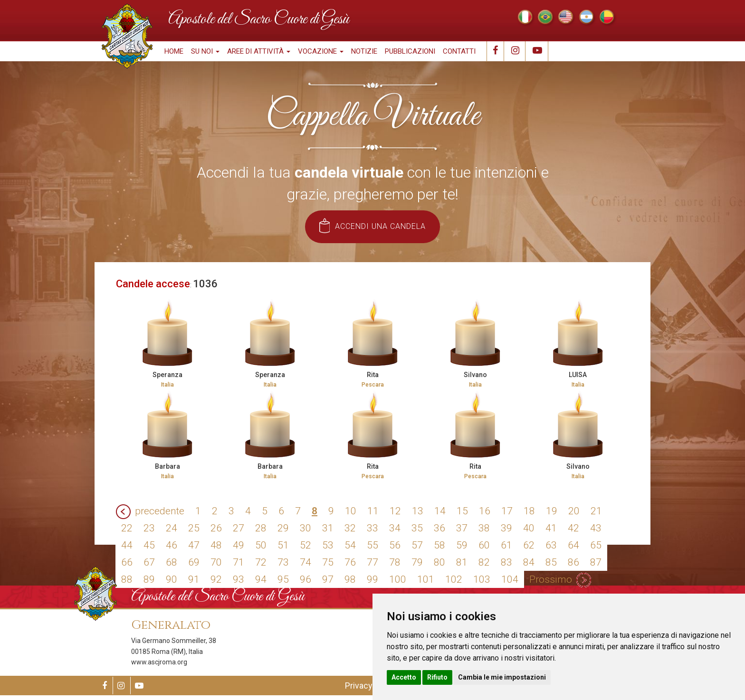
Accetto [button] (404, 677)
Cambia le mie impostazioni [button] (502, 677)
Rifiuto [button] (437, 677)
